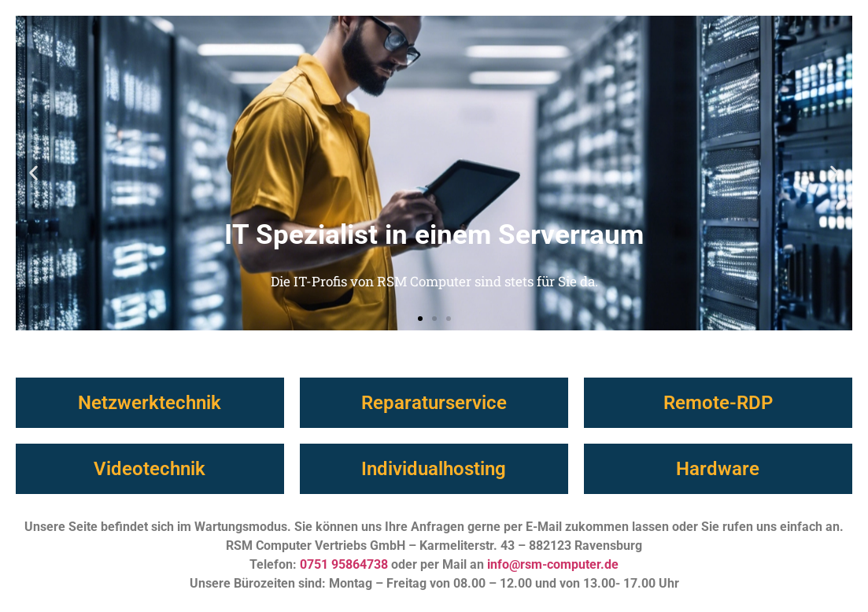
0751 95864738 (344, 564)
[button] (33, 173)
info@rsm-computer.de (553, 564)
